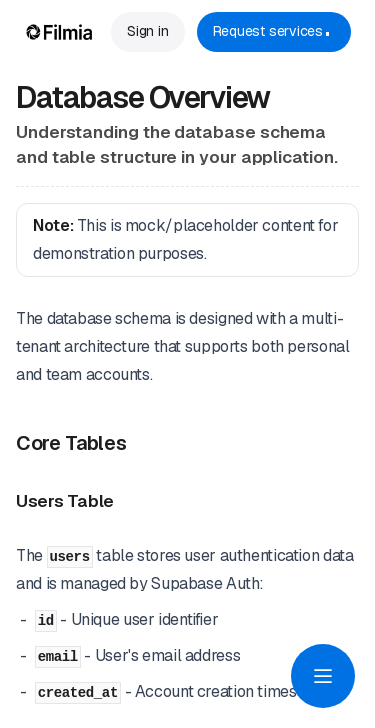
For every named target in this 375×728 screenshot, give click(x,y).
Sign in (147, 31)
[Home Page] (59, 32)
